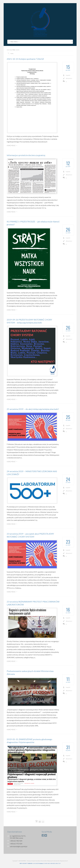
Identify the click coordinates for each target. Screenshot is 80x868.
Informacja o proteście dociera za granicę (26, 155)
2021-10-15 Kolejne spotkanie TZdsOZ (25, 59)
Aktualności (69, 78)
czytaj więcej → (12, 145)
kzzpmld (68, 75)
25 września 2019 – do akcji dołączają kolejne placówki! (33, 409)
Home (14, 50)
